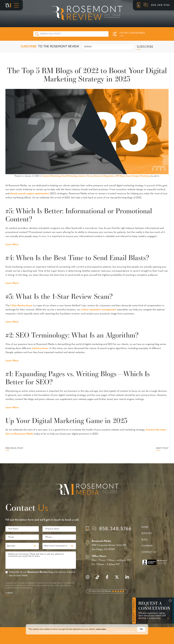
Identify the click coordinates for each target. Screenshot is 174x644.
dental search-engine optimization (30, 194)
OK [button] (141, 631)
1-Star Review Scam (21, 306)
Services (147, 533)
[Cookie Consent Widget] (87, 632)
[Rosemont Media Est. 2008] (87, 490)
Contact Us (149, 552)
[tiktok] (99, 579)
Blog (145, 540)
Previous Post (14, 448)
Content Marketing (51, 176)
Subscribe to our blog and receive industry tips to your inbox (42, 574)
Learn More (12, 245)
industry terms (40, 348)
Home (145, 527)
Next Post (162, 448)
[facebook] (108, 579)
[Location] (109, 545)
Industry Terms (86, 176)
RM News (120, 176)
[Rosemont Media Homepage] (8, 5)
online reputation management (99, 310)
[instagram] (89, 579)
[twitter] (118, 579)
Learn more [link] (101, 631)
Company (147, 546)
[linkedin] (128, 579)
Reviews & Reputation (104, 176)
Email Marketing (69, 176)
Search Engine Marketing (138, 176)
